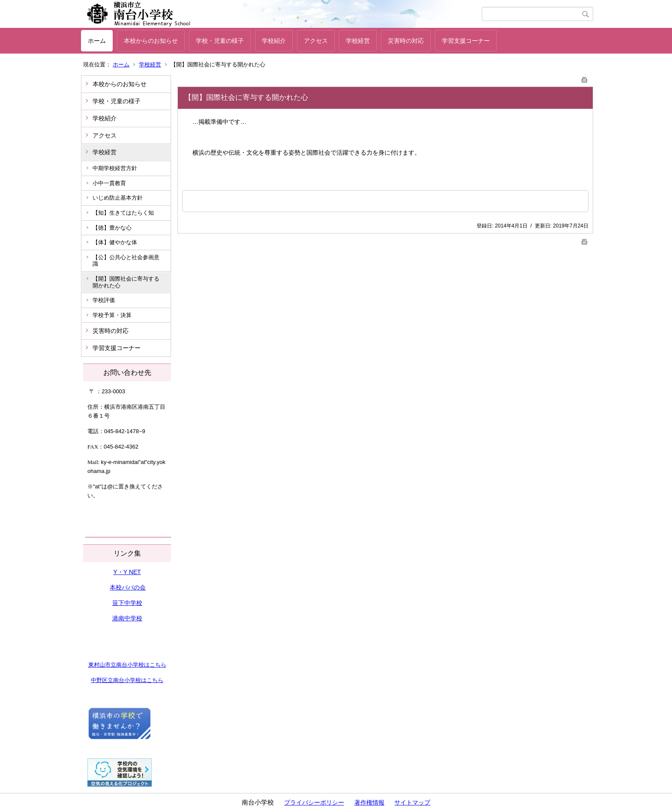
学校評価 (104, 300)
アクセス (316, 41)
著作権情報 (369, 802)
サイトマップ (412, 802)
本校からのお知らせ (151, 41)
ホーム (97, 41)
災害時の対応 (406, 41)
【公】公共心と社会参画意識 (126, 261)
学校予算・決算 (112, 315)
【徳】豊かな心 (112, 228)
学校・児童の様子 (220, 41)
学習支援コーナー (466, 41)
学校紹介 (274, 41)
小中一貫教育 (109, 183)
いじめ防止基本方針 (118, 198)
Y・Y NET (127, 572)
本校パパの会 (128, 587)
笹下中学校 (127, 603)
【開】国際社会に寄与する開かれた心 (126, 282)
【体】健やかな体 (115, 242)
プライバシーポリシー (314, 802)
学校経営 (358, 41)
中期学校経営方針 (115, 168)
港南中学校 (127, 618)
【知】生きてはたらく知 (123, 213)
